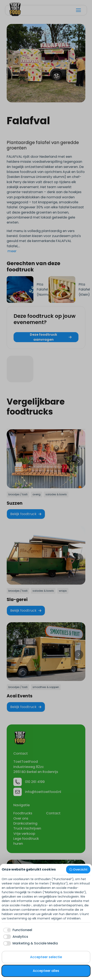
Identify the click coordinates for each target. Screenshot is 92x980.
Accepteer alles (46, 971)
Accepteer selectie (46, 957)
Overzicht (78, 869)
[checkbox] (17, 930)
